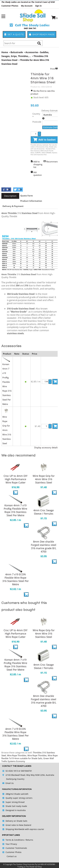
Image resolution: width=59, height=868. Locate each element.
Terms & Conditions (15, 840)
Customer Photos (10, 6)
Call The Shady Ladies (30, 25)
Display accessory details (46, 447)
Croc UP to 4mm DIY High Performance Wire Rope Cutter (16, 479)
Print (53, 69)
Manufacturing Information (17, 789)
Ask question (38, 174)
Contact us (12, 856)
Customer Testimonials (16, 848)
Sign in (38, 6)
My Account (27, 6)
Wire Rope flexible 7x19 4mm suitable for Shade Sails (29, 757)
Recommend (52, 162)
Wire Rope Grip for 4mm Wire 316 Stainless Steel (7, 430)
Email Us (10, 783)
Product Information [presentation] (31, 201)
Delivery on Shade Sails (16, 821)
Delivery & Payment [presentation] (13, 206)
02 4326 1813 (12, 771)
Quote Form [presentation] (27, 196)
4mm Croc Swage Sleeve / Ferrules (44, 512)
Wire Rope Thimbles (17, 755)
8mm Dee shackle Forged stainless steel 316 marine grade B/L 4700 (44, 547)
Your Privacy (11, 844)
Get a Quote (14, 34)
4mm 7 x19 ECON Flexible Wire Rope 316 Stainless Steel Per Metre (16, 579)
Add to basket (44, 140)
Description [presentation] (10, 196)
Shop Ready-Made (42, 34)
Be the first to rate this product (43, 92)
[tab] (10, 196)
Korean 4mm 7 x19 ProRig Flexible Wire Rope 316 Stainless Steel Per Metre (15, 510)
